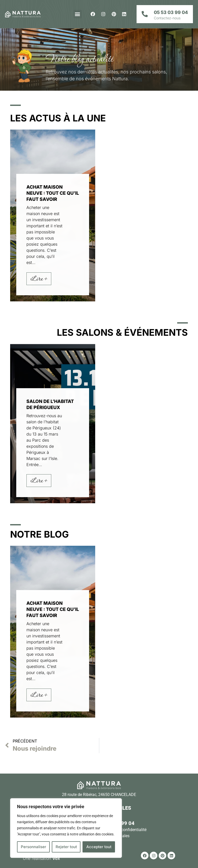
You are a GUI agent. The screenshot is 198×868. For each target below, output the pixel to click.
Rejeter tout (66, 847)
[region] (66, 828)
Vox (56, 858)
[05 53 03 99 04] (145, 14)
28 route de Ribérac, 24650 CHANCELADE (99, 795)
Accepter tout (99, 847)
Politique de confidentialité (123, 830)
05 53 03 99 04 (171, 12)
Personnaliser (34, 847)
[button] (78, 14)
